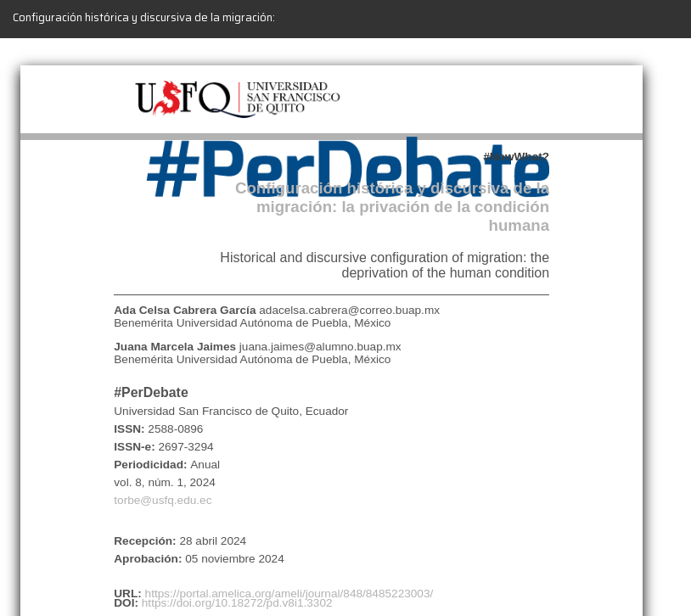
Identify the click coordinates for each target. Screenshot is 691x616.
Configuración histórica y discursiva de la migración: (144, 17)
